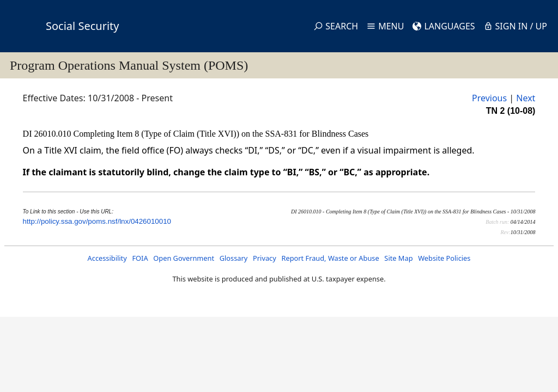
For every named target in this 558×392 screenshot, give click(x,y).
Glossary (234, 258)
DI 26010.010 (48, 134)
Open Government (184, 258)
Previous (489, 98)
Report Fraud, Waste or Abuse (330, 258)
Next (526, 98)
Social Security (82, 26)
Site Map (398, 258)
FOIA (140, 258)
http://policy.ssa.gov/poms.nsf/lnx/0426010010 (97, 221)
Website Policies (444, 258)
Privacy (265, 258)
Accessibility (107, 258)
